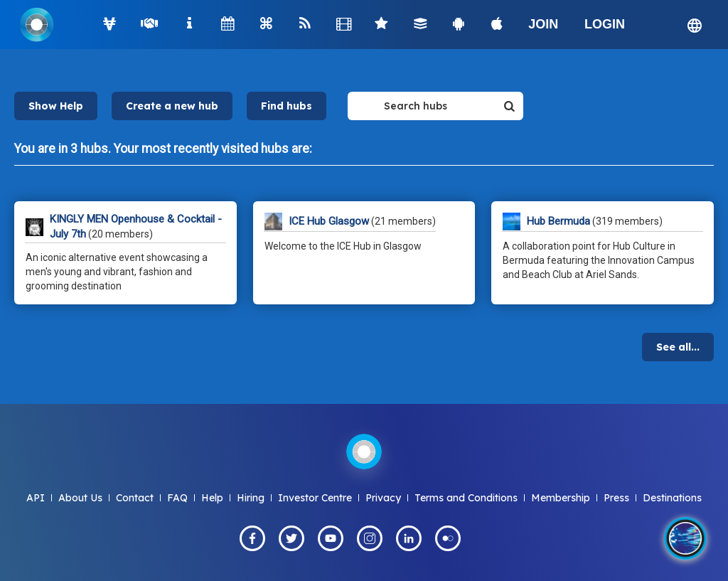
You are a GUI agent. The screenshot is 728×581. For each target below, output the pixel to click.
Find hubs (287, 106)
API (36, 498)
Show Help (56, 106)
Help (212, 498)
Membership (561, 498)
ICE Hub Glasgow (329, 221)
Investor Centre (315, 498)
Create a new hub (172, 106)
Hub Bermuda (558, 221)
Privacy (383, 498)
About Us (80, 498)
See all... (678, 347)
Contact (135, 498)
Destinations (672, 498)
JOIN (543, 24)
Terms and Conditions (466, 498)
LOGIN (605, 24)
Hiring (251, 498)
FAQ (177, 498)
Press (616, 498)
